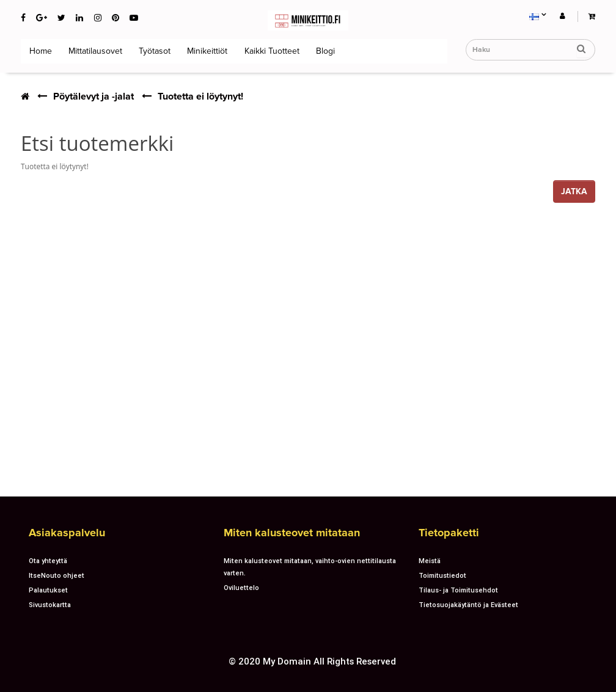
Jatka (574, 191)
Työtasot (153, 51)
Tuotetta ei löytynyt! (200, 97)
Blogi (324, 51)
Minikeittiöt (206, 51)
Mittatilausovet (94, 51)
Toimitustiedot (442, 575)
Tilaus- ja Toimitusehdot (458, 590)
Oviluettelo (241, 588)
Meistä (430, 561)
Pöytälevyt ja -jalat (94, 97)
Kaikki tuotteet (271, 51)
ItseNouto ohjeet (57, 575)
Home (39, 51)
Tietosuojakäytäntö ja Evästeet (468, 605)
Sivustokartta (50, 605)
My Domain (287, 661)
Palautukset (48, 590)
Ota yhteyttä (48, 561)
